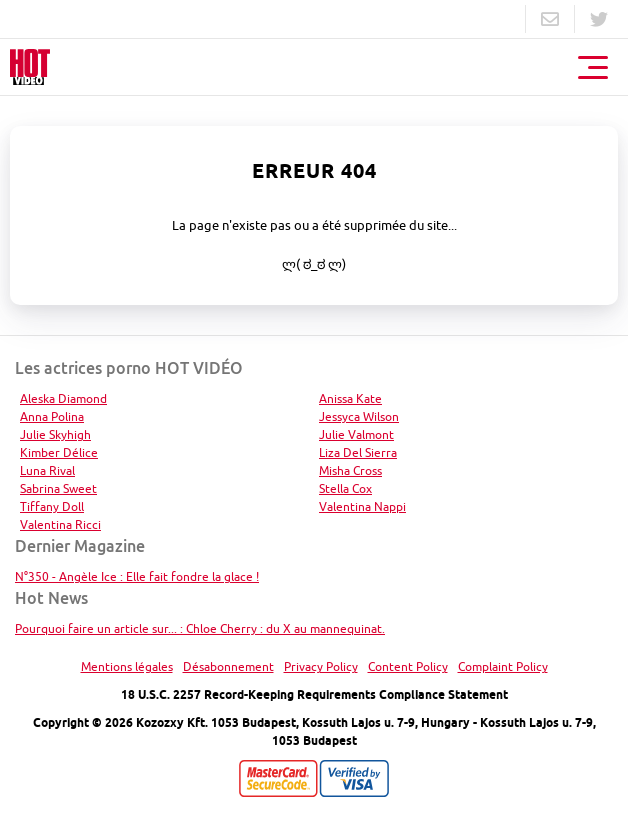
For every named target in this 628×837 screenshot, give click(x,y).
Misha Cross (350, 470)
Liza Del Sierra (358, 452)
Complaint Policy (503, 666)
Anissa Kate (350, 398)
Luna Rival (47, 470)
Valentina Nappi (362, 506)
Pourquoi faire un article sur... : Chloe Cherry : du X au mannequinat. (200, 628)
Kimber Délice (59, 452)
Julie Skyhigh (55, 434)
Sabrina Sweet (58, 488)
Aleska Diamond (63, 398)
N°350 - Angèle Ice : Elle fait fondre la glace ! (137, 576)
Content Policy (408, 666)
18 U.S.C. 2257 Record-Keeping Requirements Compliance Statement (314, 694)
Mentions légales (127, 666)
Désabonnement (228, 666)
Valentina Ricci (60, 524)
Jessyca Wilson (359, 416)
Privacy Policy (321, 666)
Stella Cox (345, 488)
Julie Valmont (356, 434)
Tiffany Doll (52, 506)
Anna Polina (52, 416)
